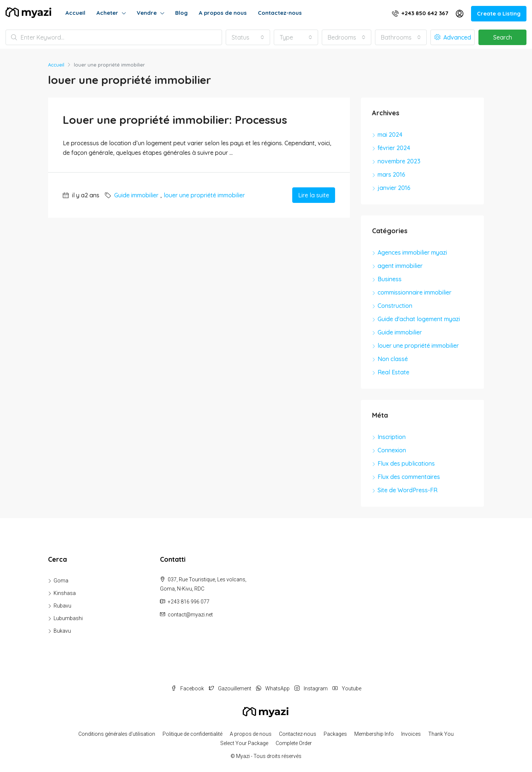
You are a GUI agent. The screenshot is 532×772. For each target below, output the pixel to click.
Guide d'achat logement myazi (419, 319)
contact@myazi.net (190, 615)
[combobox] (248, 37)
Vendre (147, 13)
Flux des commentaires (409, 477)
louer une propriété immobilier (204, 195)
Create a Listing (499, 13)
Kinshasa (65, 593)
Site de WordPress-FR (407, 490)
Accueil (75, 13)
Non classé (393, 359)
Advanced (453, 37)
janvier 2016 (394, 188)
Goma (61, 581)
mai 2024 (390, 135)
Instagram (312, 688)
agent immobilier (400, 266)
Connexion (392, 450)
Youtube (347, 688)
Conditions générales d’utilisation (117, 734)
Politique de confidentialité (192, 734)
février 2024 (394, 148)
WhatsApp (273, 688)
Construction (395, 306)
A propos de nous (223, 13)
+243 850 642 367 (420, 13)
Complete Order (294, 743)
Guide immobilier (136, 195)
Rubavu (62, 606)
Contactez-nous (280, 13)
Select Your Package (244, 743)
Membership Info (374, 734)
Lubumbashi (68, 618)
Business (390, 279)
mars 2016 (391, 174)
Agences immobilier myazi (412, 252)
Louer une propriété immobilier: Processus (175, 120)
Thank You (441, 734)
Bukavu (62, 631)
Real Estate (393, 372)
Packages (335, 734)
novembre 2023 (399, 161)
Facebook (188, 688)
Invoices (411, 734)
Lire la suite (314, 195)
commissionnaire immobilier (415, 292)
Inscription (392, 437)
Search (503, 37)
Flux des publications (406, 463)
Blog (181, 13)
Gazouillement (231, 688)
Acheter (107, 13)
